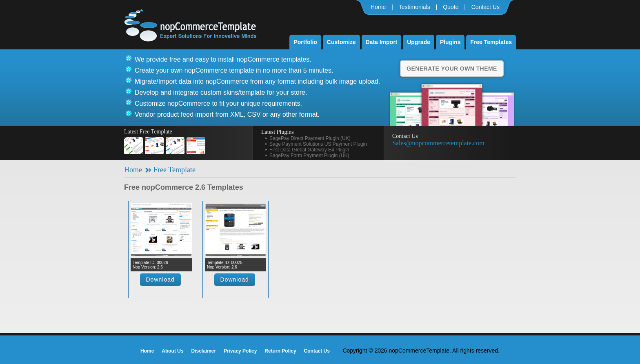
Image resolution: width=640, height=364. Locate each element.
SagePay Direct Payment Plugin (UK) (310, 138)
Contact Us (486, 7)
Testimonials (414, 7)
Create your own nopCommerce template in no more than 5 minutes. (234, 70)
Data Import (382, 42)
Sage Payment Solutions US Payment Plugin (318, 144)
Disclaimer (203, 351)
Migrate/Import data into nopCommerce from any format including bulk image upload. (257, 81)
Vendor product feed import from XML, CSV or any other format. (227, 114)
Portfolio (305, 42)
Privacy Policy (240, 351)
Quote (451, 7)
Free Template (174, 170)
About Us (172, 351)
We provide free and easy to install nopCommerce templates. (223, 59)
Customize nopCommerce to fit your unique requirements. (218, 103)
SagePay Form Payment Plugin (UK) (309, 155)
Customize (341, 42)
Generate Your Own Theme (452, 69)
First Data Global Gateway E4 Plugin (309, 150)
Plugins (450, 42)
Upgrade (419, 42)
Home (378, 7)
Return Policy (280, 351)
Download (160, 280)
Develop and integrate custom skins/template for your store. (221, 92)
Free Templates (491, 42)
